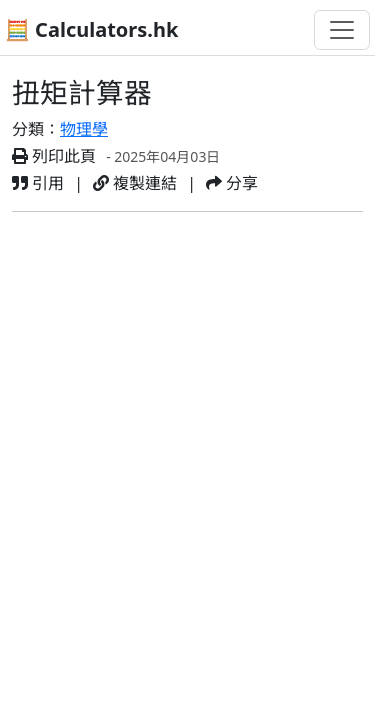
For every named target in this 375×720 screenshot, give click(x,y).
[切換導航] (342, 30)
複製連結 (135, 183)
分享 (232, 183)
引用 (38, 183)
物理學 (84, 129)
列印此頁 (54, 156)
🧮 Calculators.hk (91, 29)
